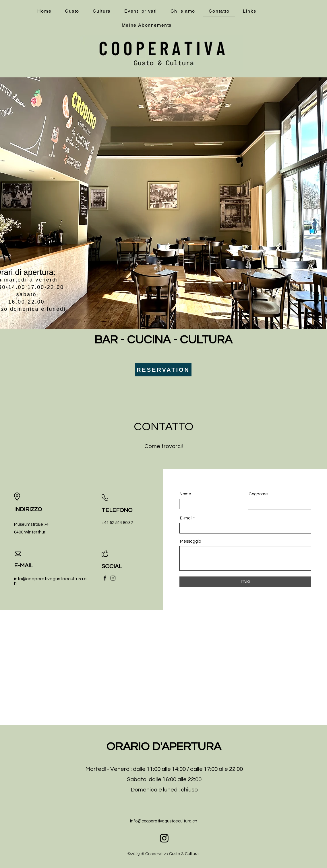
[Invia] (245, 582)
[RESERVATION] (163, 370)
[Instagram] (113, 578)
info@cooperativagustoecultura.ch (164, 821)
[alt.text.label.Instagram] (164, 838)
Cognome (258, 494)
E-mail (186, 518)
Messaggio (190, 541)
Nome (185, 494)
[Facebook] (105, 578)
